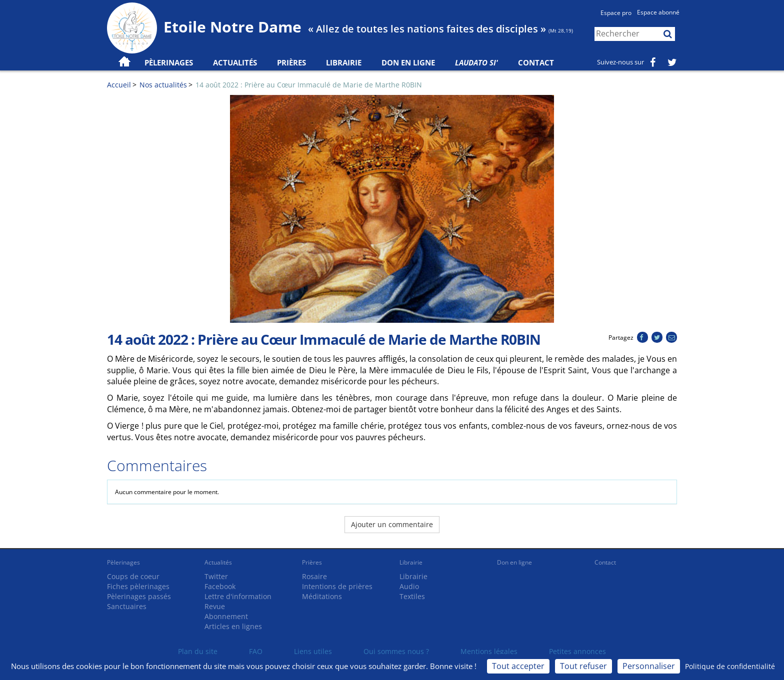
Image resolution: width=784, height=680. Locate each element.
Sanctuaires (127, 606)
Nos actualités (163, 85)
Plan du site (198, 651)
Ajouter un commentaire (392, 524)
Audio (409, 586)
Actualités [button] (235, 62)
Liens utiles (313, 651)
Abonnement (226, 616)
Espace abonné (658, 12)
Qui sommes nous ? (396, 651)
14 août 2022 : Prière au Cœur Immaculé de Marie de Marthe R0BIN (309, 85)
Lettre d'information (238, 596)
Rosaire (314, 576)
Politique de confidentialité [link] (730, 666)
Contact (536, 62)
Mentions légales (489, 651)
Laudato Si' (476, 62)
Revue (215, 606)
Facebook (220, 586)
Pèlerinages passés (139, 596)
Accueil (119, 85)
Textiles (412, 596)
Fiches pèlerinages (138, 586)
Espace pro (616, 13)
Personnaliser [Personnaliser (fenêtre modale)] (649, 666)
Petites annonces (577, 651)
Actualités (218, 562)
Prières (291, 62)
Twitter (216, 576)
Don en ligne (408, 62)
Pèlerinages (123, 562)
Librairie (344, 62)
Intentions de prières (337, 586)
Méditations (322, 596)
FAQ (256, 651)
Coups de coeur (133, 576)
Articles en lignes (233, 626)
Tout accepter (518, 666)
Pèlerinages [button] (169, 62)
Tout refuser (583, 666)
